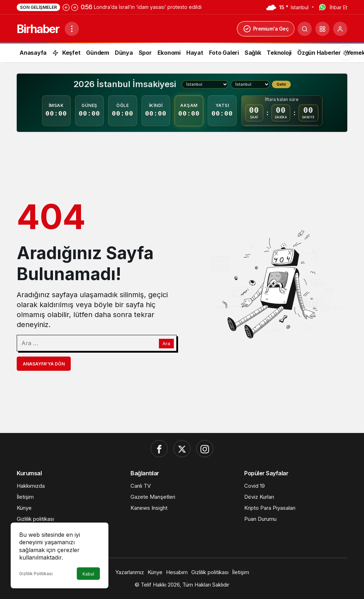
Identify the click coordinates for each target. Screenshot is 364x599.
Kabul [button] (88, 574)
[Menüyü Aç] (72, 29)
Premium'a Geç (266, 29)
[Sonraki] (75, 7)
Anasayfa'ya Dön (44, 364)
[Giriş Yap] (340, 29)
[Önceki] (66, 7)
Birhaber (38, 29)
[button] (322, 29)
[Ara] (305, 29)
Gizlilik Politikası (36, 574)
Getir (281, 84)
